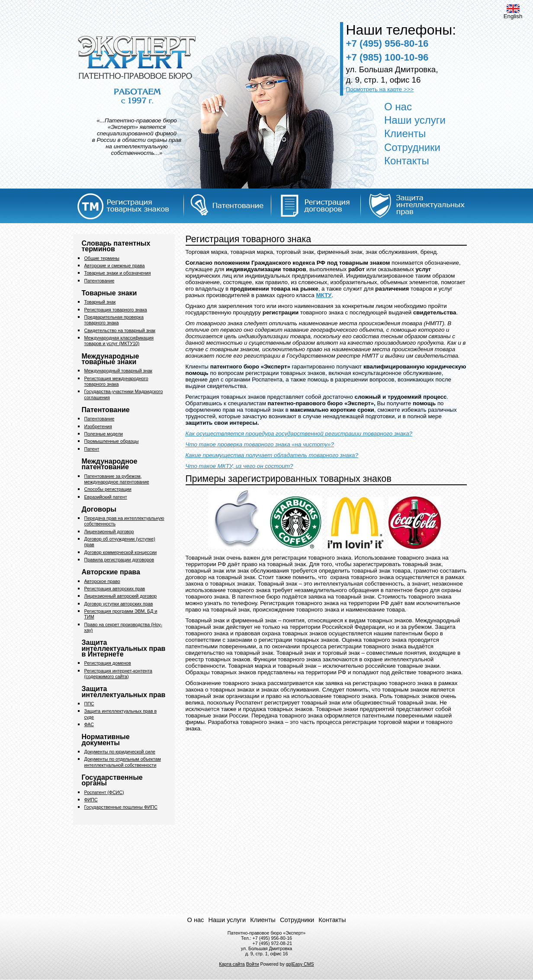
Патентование (100, 281)
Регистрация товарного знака (116, 310)
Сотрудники (412, 147)
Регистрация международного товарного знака (116, 381)
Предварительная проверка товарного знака (114, 320)
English (513, 12)
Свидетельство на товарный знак (120, 330)
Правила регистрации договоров (119, 560)
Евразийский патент (106, 497)
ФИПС (91, 800)
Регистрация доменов (108, 663)
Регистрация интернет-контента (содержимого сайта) (118, 674)
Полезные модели (104, 434)
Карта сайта (232, 964)
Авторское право (102, 581)
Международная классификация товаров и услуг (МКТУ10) (119, 341)
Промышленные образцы (112, 441)
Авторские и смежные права (115, 266)
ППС (89, 704)
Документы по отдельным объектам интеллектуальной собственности (123, 762)
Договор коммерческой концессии (121, 552)
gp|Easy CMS (300, 964)
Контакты (407, 161)
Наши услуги (415, 120)
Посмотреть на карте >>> (380, 89)
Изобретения (98, 426)
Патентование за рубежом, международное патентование (117, 479)
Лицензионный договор (109, 532)
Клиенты (405, 133)
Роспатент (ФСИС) (104, 792)
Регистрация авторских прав (115, 589)
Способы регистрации (108, 489)
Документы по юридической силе (120, 752)
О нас (398, 107)
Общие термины (102, 258)
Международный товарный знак (118, 371)
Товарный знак (100, 302)
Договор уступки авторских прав (119, 604)
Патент (92, 449)
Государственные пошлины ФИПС (121, 807)
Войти (253, 964)
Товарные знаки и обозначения (118, 273)
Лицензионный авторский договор (121, 596)
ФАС (89, 724)
